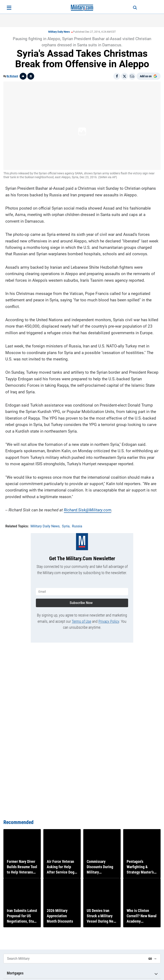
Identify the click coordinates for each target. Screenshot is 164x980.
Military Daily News (59, 32)
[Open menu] (9, 8)
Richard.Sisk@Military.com (88, 509)
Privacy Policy (109, 619)
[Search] (132, 8)
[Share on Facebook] (117, 76)
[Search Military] (74, 959)
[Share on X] (124, 76)
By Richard (12, 76)
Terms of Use (81, 619)
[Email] (132, 76)
